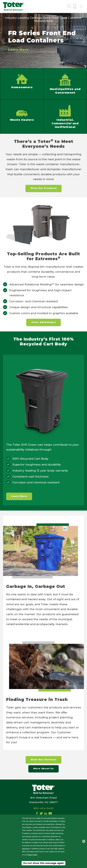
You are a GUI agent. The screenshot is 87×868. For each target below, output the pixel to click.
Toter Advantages (44, 322)
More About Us (44, 769)
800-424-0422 (44, 808)
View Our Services (43, 760)
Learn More (18, 50)
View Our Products (44, 188)
